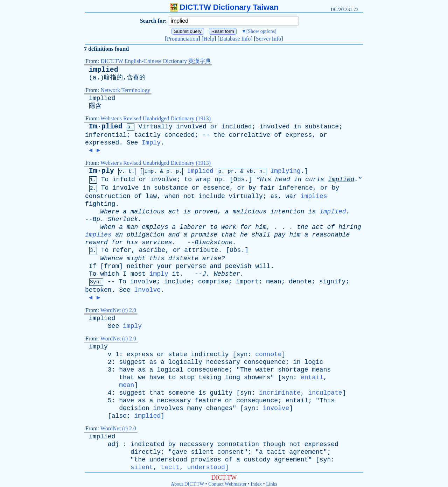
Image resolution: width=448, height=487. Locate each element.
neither (140, 266)
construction (108, 196)
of (278, 135)
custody (257, 460)
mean (274, 282)
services (157, 242)
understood (168, 460)
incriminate (280, 393)
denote (300, 282)
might (136, 259)
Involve (147, 290)
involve (163, 179)
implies (314, 196)
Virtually (155, 127)
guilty (221, 393)
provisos (206, 460)
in (297, 127)
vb (250, 172)
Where (110, 212)
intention (287, 212)
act (174, 212)
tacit (276, 452)
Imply (151, 143)
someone (182, 393)
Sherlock (123, 219)
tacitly (147, 135)
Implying (285, 171)
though (274, 444)
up (218, 179)
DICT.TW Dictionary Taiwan (224, 7)
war (291, 196)
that (229, 235)
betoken (98, 290)
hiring (350, 227)
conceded (180, 135)
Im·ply (101, 171)
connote (268, 354)
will (263, 266)
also (119, 416)
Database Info (235, 39)
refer (122, 250)
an (119, 235)
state (178, 354)
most (138, 274)
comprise (213, 282)
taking (210, 377)
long (233, 377)
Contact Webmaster (227, 484)
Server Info (268, 39)
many (195, 408)
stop (187, 377)
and (174, 235)
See (132, 143)
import (247, 282)
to (188, 179)
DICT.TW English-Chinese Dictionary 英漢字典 (156, 61)
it (176, 274)
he (244, 235)
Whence (111, 259)
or (214, 127)
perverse (191, 266)
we (142, 377)
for (246, 227)
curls (315, 179)
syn (242, 354)
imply (159, 274)
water (265, 370)
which (110, 274)
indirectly (210, 354)
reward (96, 242)
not (189, 196)
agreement (306, 452)
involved (191, 127)
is (187, 212)
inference (296, 188)
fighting (100, 204)
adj (113, 444)
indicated (148, 444)
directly (146, 452)
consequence (265, 362)
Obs (239, 179)
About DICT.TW (187, 484)
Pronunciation (183, 39)
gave (179, 452)
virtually (246, 196)
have (127, 370)
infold (124, 179)
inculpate (325, 393)
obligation (146, 235)
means (321, 370)
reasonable (331, 235)
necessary (223, 362)
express (299, 135)
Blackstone (213, 242)
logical (170, 370)
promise (204, 235)
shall (261, 235)
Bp (97, 219)
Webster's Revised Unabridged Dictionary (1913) (156, 118)
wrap (203, 179)
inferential (106, 135)
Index (256, 484)
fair (267, 188)
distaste (183, 259)
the (219, 135)
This (327, 401)
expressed (102, 143)
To (105, 179)
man (132, 227)
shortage (293, 370)
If (93, 266)
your (164, 266)
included (237, 127)
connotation (238, 444)
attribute (201, 250)
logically (185, 362)
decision (134, 408)
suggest (132, 362)
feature (208, 401)
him (261, 227)
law (151, 196)
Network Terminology (125, 90)
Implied (200, 171)
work (229, 227)
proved (206, 212)
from (111, 266)
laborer (193, 227)
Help (209, 39)
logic (314, 362)
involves (168, 408)
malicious (148, 212)
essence (216, 188)
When (108, 227)
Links (272, 484)
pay (280, 235)
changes (219, 408)
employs (155, 227)
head (283, 179)
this (157, 259)
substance (322, 127)
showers (257, 377)
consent (231, 452)
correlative (250, 135)
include (212, 196)
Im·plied (106, 126)
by (252, 188)
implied (104, 70)
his (132, 242)
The (246, 370)
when (172, 196)
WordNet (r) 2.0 (118, 310)
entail (312, 377)
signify (332, 282)
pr (231, 172)
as (274, 196)
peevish (238, 266)
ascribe (152, 250)
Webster (227, 274)
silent (202, 452)
